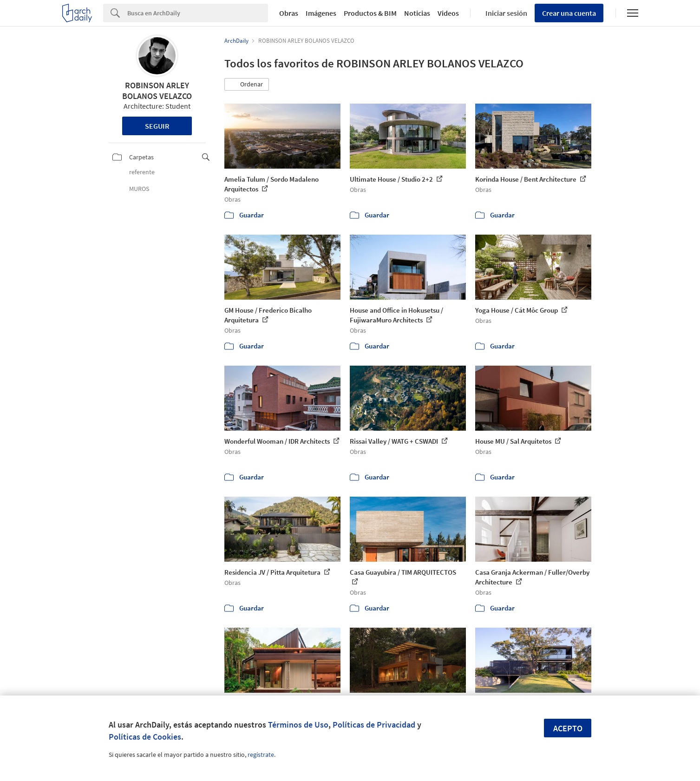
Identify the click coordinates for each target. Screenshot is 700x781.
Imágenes (321, 13)
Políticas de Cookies (145, 737)
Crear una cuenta (569, 13)
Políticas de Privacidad (374, 725)
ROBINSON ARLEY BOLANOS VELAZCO (157, 91)
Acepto (568, 728)
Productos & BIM (370, 13)
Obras (289, 13)
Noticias (417, 13)
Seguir (157, 126)
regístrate (261, 755)
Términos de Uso (298, 725)
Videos (448, 13)
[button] (247, 85)
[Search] (198, 13)
